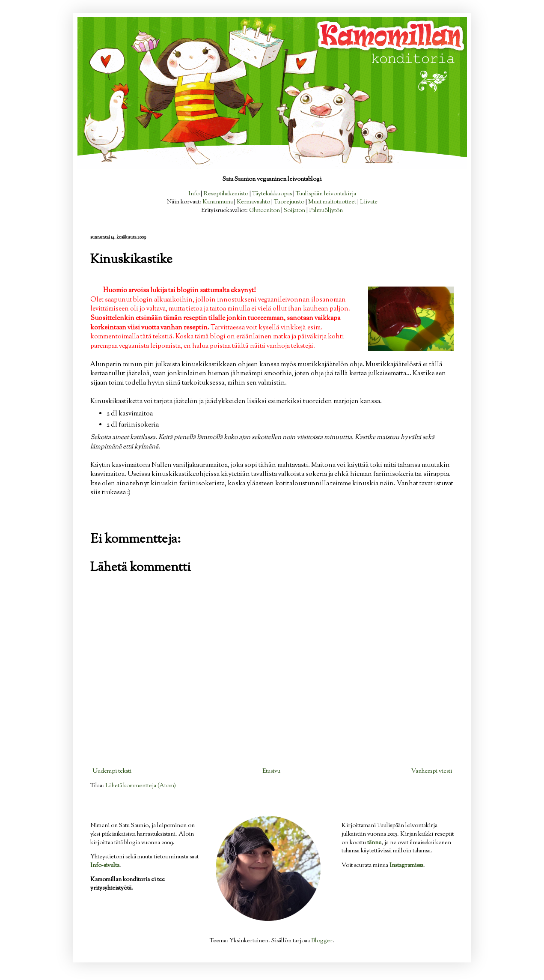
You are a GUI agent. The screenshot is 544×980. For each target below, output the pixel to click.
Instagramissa (406, 866)
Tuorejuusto (289, 202)
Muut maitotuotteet (332, 202)
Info (194, 194)
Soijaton (294, 211)
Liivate (369, 202)
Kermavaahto (253, 202)
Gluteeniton (265, 211)
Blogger (322, 941)
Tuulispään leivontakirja (326, 194)
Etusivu (271, 771)
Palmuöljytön (326, 211)
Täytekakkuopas (272, 194)
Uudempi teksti (112, 771)
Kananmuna (218, 202)
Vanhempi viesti (432, 771)
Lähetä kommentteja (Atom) (141, 786)
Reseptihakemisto (226, 194)
